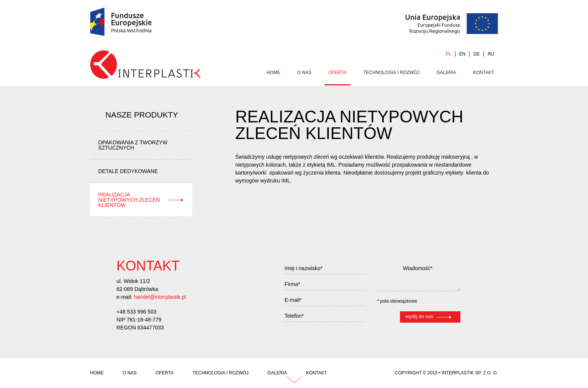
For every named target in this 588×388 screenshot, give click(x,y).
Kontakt (484, 73)
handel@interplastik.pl (160, 297)
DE (476, 54)
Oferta (337, 73)
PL (448, 54)
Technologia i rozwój (391, 73)
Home (273, 73)
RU (491, 54)
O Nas (304, 73)
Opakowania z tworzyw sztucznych (133, 145)
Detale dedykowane (128, 171)
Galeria (446, 73)
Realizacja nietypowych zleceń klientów (129, 200)
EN (462, 54)
